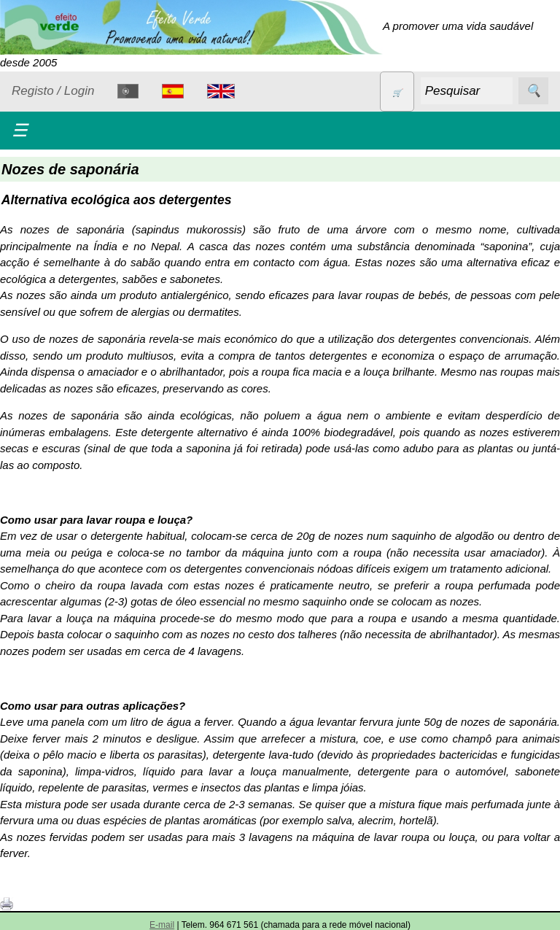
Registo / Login (53, 91)
